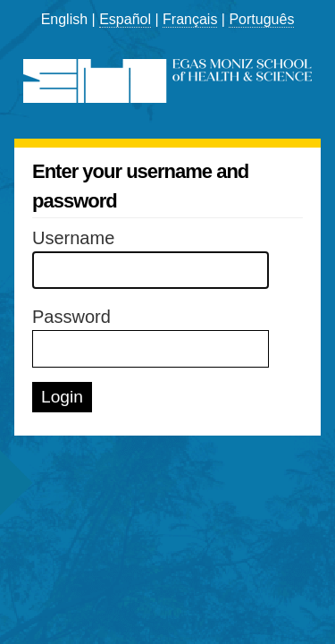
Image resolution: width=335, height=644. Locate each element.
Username (73, 238)
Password (71, 317)
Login (62, 397)
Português (261, 19)
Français (190, 19)
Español (125, 19)
